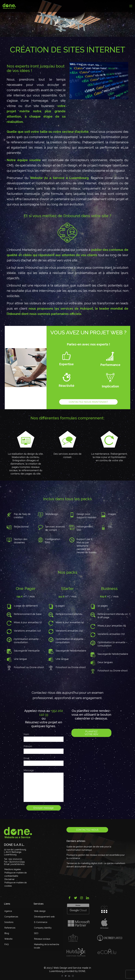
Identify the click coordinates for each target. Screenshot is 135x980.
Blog (7, 933)
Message (29, 770)
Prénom (28, 746)
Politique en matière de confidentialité (15, 874)
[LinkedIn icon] (69, 976)
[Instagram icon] (73, 976)
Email (26, 758)
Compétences (11, 917)
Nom (26, 734)
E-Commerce (41, 922)
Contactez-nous (87, 830)
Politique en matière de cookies (15, 884)
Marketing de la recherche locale (47, 946)
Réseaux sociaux (42, 939)
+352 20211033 (15, 859)
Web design (40, 911)
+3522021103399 (16, 862)
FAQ (7, 944)
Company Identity (43, 928)
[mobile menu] (131, 6)
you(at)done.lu (17, 864)
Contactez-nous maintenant (88, 402)
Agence (8, 911)
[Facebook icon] (62, 976)
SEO (36, 933)
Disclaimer (9, 879)
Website (8, 939)
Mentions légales (13, 869)
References (10, 928)
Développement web (44, 917)
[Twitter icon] (66, 976)
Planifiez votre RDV (91, 733)
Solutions (9, 922)
